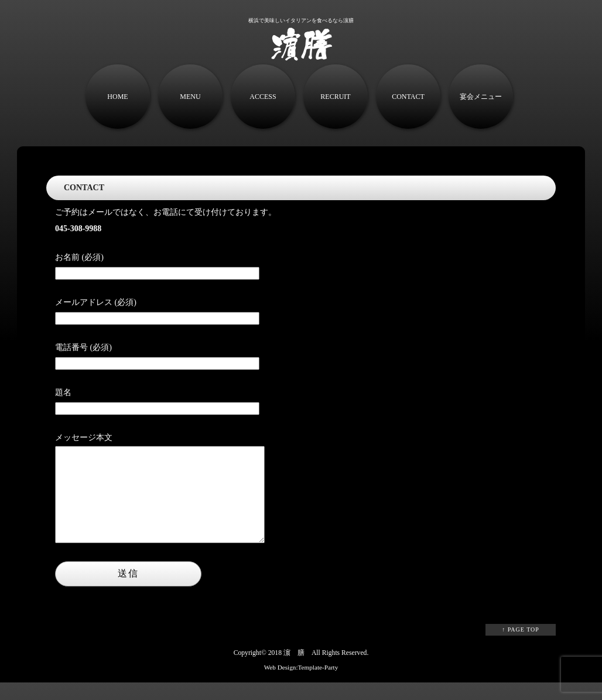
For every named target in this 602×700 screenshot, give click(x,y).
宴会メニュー (481, 97)
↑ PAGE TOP (521, 647)
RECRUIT (335, 97)
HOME (117, 97)
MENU (190, 97)
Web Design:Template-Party (301, 685)
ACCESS (263, 97)
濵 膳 (294, 670)
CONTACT (408, 97)
